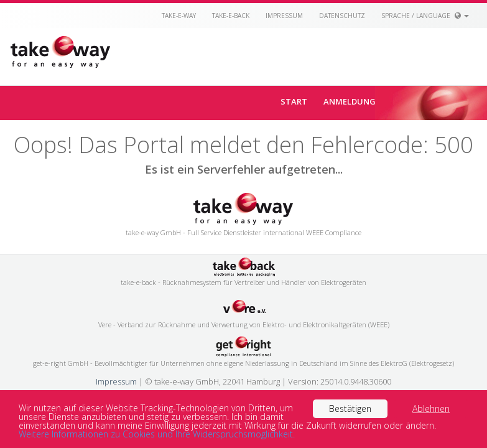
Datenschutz (342, 16)
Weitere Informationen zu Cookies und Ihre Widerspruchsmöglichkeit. (157, 434)
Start (294, 101)
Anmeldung (350, 101)
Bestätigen (350, 408)
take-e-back (231, 16)
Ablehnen (431, 408)
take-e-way (179, 16)
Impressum (284, 16)
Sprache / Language (425, 16)
